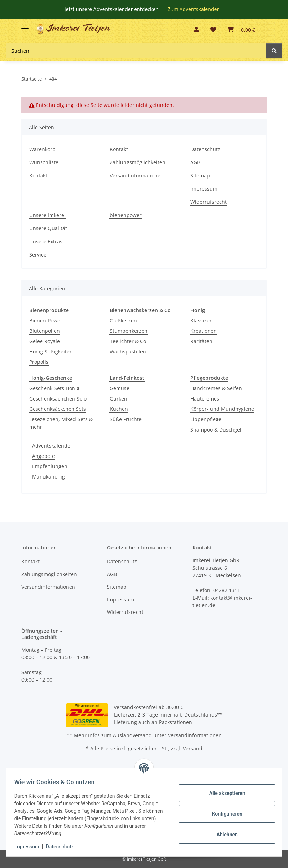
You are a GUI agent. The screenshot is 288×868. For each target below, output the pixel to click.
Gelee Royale (45, 341)
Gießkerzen (123, 321)
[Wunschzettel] (213, 30)
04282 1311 (227, 590)
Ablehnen (224, 835)
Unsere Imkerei (47, 215)
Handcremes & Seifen (216, 388)
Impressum (204, 189)
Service (38, 255)
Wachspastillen (128, 352)
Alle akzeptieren (224, 793)
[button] (196, 30)
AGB (195, 162)
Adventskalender (52, 446)
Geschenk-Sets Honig (54, 388)
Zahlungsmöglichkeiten (138, 162)
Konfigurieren (224, 814)
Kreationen (204, 331)
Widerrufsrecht (209, 202)
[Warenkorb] (241, 30)
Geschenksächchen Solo (58, 399)
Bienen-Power (46, 321)
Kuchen (119, 409)
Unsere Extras (46, 241)
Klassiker (201, 321)
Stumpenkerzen (129, 331)
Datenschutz (205, 149)
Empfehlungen (50, 466)
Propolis (39, 362)
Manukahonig (48, 477)
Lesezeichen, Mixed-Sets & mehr (61, 423)
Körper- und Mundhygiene (222, 409)
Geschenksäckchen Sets (58, 409)
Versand (193, 748)
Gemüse (120, 388)
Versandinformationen (137, 175)
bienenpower (126, 215)
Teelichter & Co (128, 341)
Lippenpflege (206, 419)
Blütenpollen (45, 331)
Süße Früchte (126, 419)
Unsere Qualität (48, 228)
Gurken (119, 399)
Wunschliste (44, 162)
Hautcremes (205, 399)
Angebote (43, 456)
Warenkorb (42, 149)
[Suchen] (136, 51)
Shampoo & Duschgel (216, 430)
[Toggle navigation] (25, 23)
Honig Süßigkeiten (51, 352)
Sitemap (200, 175)
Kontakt (38, 175)
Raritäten (201, 341)
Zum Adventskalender (193, 9)
